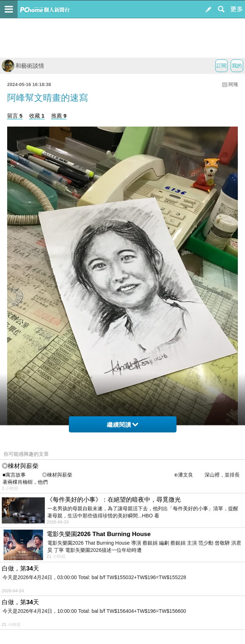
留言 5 (15, 116)
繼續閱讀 (122, 425)
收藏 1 (37, 116)
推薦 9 (59, 116)
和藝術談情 (23, 66)
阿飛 (233, 84)
